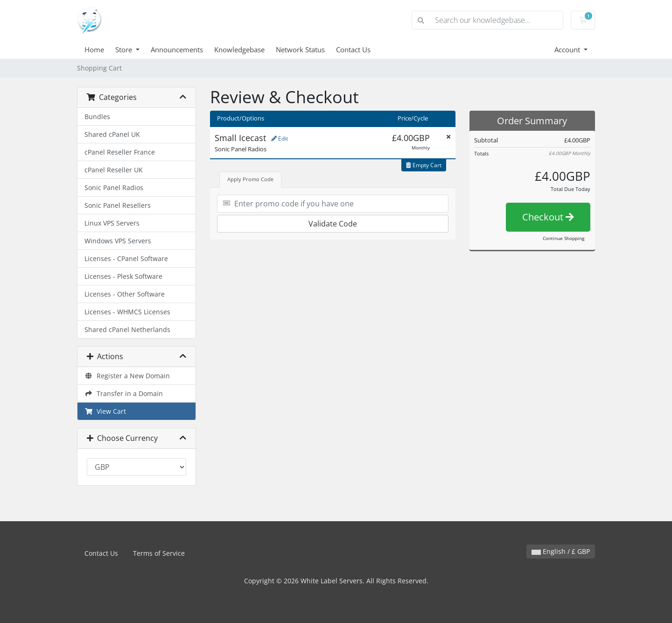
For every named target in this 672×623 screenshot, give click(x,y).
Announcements (177, 50)
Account (568, 50)
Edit (280, 138)
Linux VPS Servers (112, 223)
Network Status (300, 50)
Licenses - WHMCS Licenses (127, 312)
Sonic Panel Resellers (118, 205)
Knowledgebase (239, 50)
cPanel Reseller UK (114, 170)
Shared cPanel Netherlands (127, 329)
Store (125, 50)
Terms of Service (159, 553)
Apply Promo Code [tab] (250, 179)
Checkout (548, 217)
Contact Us (353, 50)
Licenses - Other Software (125, 294)
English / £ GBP (561, 551)
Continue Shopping (563, 238)
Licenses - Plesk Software (123, 276)
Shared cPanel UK (112, 134)
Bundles (97, 117)
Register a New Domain (127, 376)
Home (94, 50)
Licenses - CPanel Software (126, 258)
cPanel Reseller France (120, 152)
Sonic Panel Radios (114, 188)
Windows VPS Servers (118, 241)
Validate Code (333, 224)
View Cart (105, 411)
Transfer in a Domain (124, 393)
